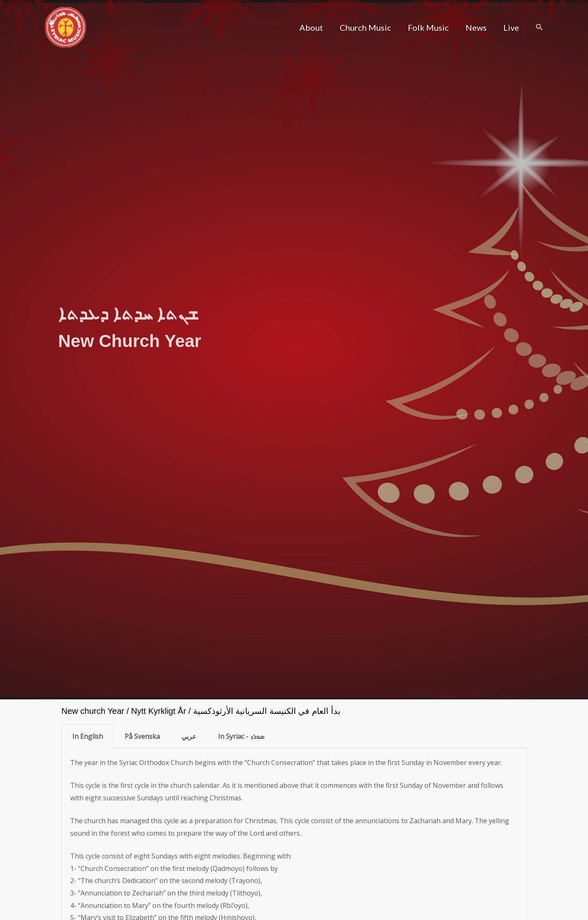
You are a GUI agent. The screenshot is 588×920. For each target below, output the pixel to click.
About (311, 27)
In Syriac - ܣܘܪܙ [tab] (241, 736)
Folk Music (428, 27)
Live (511, 27)
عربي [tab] (189, 736)
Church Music (365, 27)
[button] (539, 27)
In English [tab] (88, 736)
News (476, 27)
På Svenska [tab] (142, 736)
